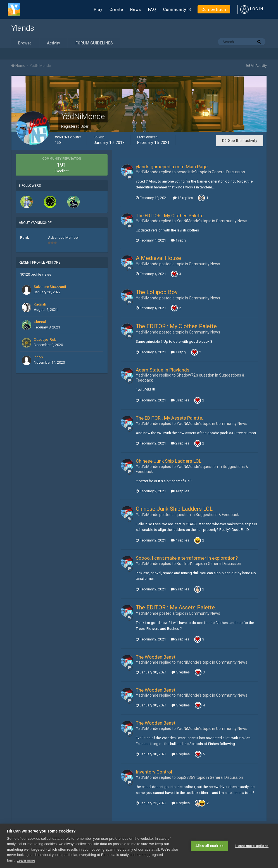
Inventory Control (154, 772)
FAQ (152, 10)
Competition (214, 10)
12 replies (183, 198)
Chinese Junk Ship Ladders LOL (169, 461)
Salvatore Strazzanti (50, 287)
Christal (40, 322)
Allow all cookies (209, 846)
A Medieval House (158, 258)
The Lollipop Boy (157, 292)
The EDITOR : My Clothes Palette (170, 216)
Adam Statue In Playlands (163, 370)
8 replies (180, 400)
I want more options (252, 846)
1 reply (179, 240)
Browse (25, 43)
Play (98, 10)
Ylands (23, 28)
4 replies (180, 491)
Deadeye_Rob (45, 340)
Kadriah (40, 304)
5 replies (181, 672)
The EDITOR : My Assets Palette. (169, 418)
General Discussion (228, 172)
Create (116, 10)
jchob (38, 357)
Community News (232, 221)
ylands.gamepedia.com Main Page (172, 167)
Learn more (26, 860)
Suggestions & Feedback (217, 515)
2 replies (180, 443)
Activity (54, 43)
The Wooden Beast (156, 657)
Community (175, 10)
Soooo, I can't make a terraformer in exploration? (187, 558)
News (136, 10)
